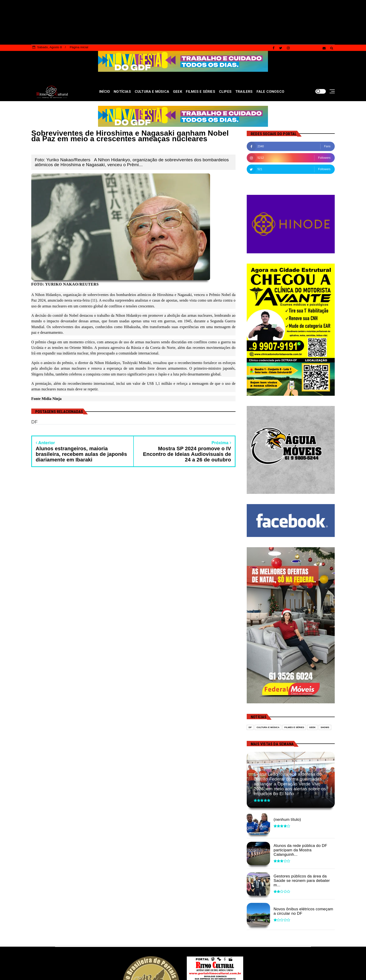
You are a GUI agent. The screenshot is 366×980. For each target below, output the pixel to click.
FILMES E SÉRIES (201, 92)
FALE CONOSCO (270, 92)
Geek (312, 727)
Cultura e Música (268, 727)
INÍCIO (105, 92)
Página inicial (79, 47)
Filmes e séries (294, 727)
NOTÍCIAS (122, 92)
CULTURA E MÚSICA (152, 92)
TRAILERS (244, 92)
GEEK (178, 92)
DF (250, 727)
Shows (325, 727)
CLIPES (225, 92)
